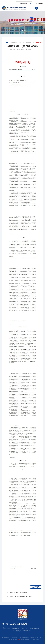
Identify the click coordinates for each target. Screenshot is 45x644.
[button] (20, 31)
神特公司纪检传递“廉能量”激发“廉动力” (21, 596)
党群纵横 (28, 42)
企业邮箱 (39, 3)
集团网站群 (24, 3)
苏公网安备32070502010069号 (29, 640)
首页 (20, 42)
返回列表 (35, 587)
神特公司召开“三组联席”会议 (18, 593)
